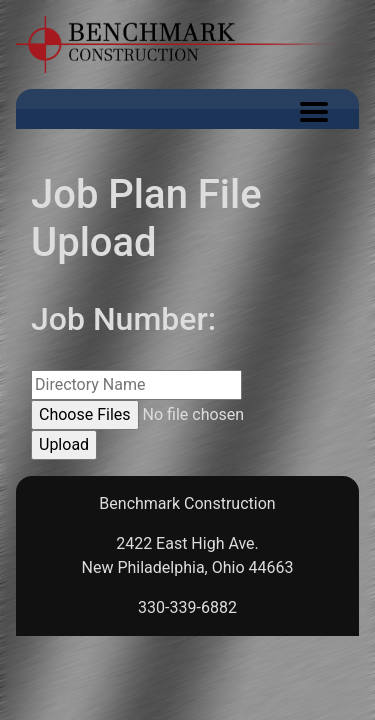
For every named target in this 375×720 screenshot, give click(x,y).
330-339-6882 (187, 607)
